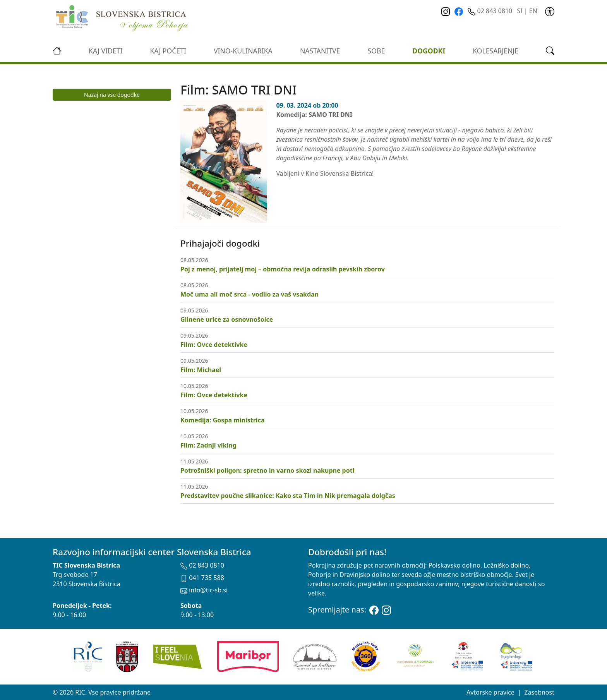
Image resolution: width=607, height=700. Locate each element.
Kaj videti (105, 51)
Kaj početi (168, 51)
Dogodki (429, 51)
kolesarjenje (496, 51)
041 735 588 (202, 578)
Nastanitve (320, 51)
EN (533, 11)
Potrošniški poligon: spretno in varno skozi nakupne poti (267, 470)
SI (520, 11)
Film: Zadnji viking (208, 445)
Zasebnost (539, 692)
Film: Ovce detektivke (214, 345)
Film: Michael (201, 370)
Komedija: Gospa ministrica (222, 420)
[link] (550, 11)
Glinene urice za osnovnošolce (227, 319)
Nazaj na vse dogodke (112, 95)
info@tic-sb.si (204, 590)
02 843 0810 (491, 11)
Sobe (376, 51)
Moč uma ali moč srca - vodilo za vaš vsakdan (249, 294)
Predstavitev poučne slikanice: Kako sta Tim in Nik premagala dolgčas (288, 496)
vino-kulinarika (243, 51)
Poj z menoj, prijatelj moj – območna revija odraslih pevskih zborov (283, 269)
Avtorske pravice (490, 692)
